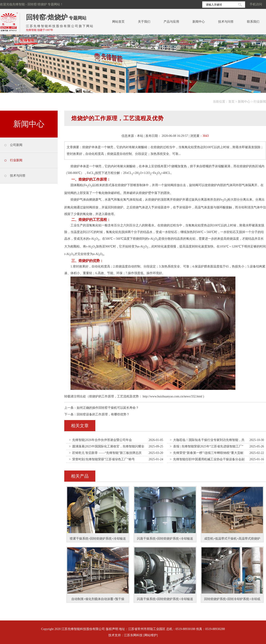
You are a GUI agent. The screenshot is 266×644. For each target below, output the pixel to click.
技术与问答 (226, 22)
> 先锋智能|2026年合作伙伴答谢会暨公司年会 (100, 440)
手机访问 (256, 4)
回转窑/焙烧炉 (47, 17)
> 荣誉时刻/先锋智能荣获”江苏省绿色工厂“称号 (102, 459)
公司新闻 (16, 145)
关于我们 (144, 22)
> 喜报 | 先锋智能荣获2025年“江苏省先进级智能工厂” (206, 446)
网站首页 (118, 22)
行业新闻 (260, 102)
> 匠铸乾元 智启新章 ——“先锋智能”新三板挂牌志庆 (105, 453)
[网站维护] (150, 635)
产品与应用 (171, 22)
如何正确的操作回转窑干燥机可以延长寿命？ (108, 408)
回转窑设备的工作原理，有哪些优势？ (103, 414)
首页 (231, 102)
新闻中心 (199, 22)
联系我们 (253, 22)
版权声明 (112, 629)
